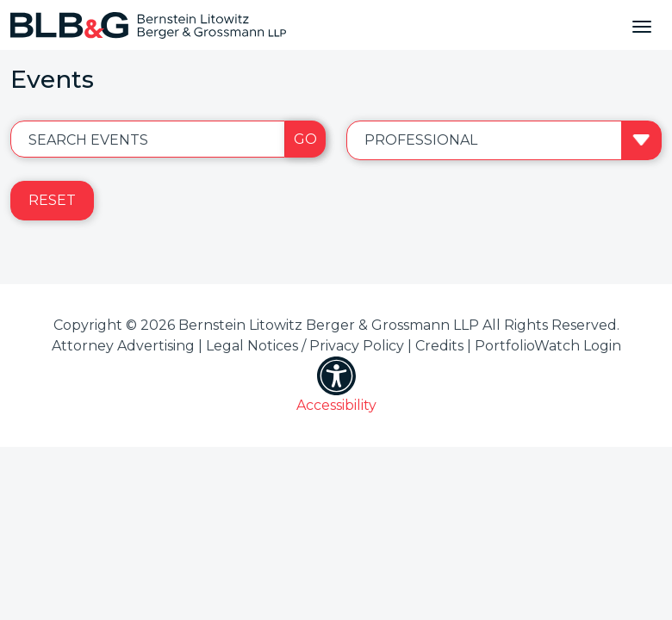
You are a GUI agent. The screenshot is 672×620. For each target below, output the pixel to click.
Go (305, 139)
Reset (52, 200)
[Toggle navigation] (642, 25)
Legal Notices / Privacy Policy (305, 346)
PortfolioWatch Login (548, 346)
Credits (439, 346)
